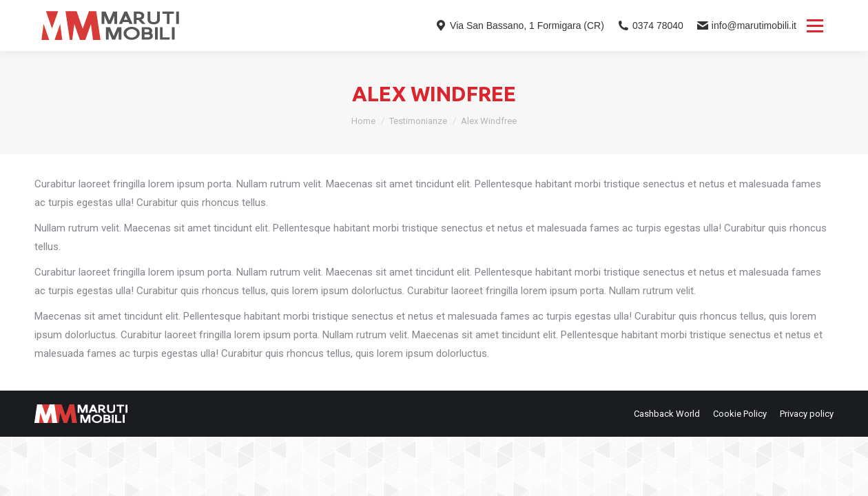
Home (363, 121)
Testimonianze (418, 121)
